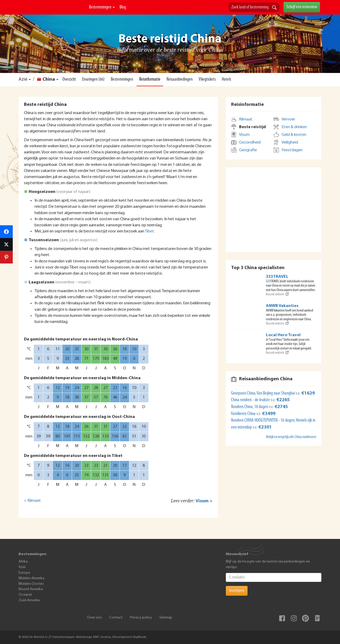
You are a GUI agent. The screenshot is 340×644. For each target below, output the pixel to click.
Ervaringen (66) (93, 79)
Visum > (204, 501)
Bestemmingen (102, 7)
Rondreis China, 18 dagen (250, 407)
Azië (23, 79)
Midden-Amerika (31, 578)
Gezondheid (250, 142)
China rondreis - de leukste (251, 400)
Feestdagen (292, 150)
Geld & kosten (294, 135)
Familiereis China (244, 414)
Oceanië (25, 595)
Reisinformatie (150, 79)
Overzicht (69, 79)
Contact (116, 618)
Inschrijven (237, 591)
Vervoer (288, 119)
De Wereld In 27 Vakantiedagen (52, 14)
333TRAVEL (277, 277)
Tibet (149, 231)
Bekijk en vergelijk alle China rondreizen (291, 437)
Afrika (23, 562)
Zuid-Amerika (29, 600)
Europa (24, 573)
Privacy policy (141, 618)
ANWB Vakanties (282, 306)
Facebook (282, 618)
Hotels (226, 79)
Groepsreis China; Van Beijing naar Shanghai (263, 393)
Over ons (94, 618)
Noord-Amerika (31, 589)
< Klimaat (32, 501)
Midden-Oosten (31, 584)
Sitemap (166, 618)
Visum (244, 135)
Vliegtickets (207, 79)
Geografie (248, 150)
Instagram (294, 618)
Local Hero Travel (283, 335)
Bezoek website (277, 294)
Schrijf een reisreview (302, 7)
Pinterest (305, 618)
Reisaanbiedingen (180, 79)
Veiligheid (290, 142)
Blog (123, 7)
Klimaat (246, 119)
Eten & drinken (294, 127)
